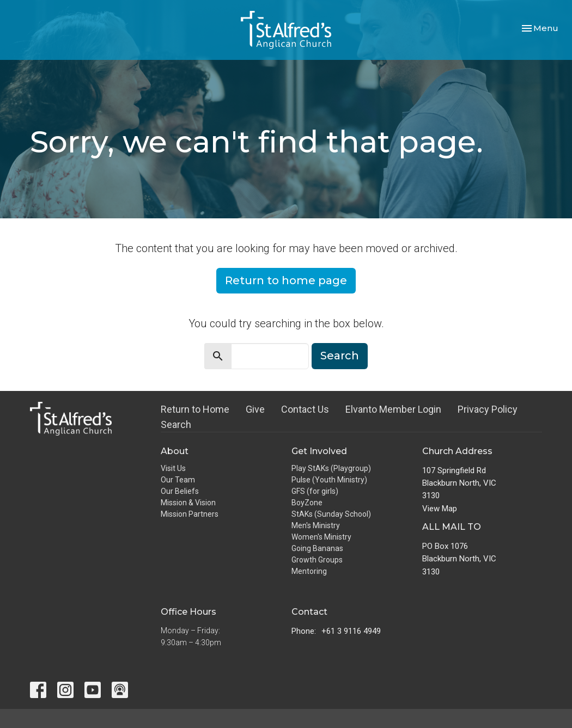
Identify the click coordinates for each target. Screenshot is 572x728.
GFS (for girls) (315, 491)
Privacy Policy (488, 409)
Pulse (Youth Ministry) (329, 480)
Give (255, 409)
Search (340, 356)
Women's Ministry (321, 537)
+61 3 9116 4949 (351, 631)
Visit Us (173, 468)
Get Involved (319, 451)
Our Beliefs (180, 491)
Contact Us (305, 409)
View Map (440, 509)
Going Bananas (317, 548)
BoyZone (307, 503)
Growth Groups (317, 560)
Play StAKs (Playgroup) (331, 468)
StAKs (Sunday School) (331, 514)
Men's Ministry (316, 525)
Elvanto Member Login (393, 409)
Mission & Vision (188, 503)
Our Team (178, 480)
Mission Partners (190, 514)
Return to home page (286, 280)
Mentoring (309, 571)
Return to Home (195, 409)
